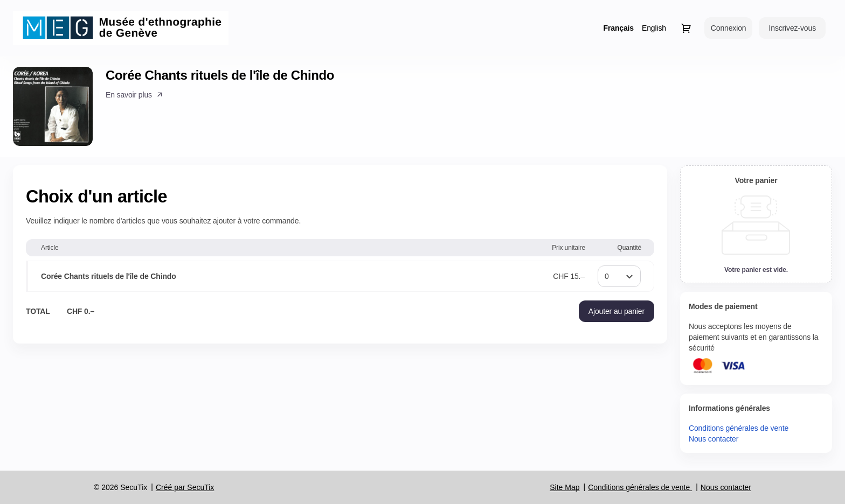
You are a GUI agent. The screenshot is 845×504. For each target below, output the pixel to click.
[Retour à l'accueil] (121, 28)
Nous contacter (714, 439)
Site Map (565, 487)
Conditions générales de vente (739, 428)
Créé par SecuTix (185, 487)
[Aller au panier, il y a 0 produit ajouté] (686, 28)
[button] (135, 95)
